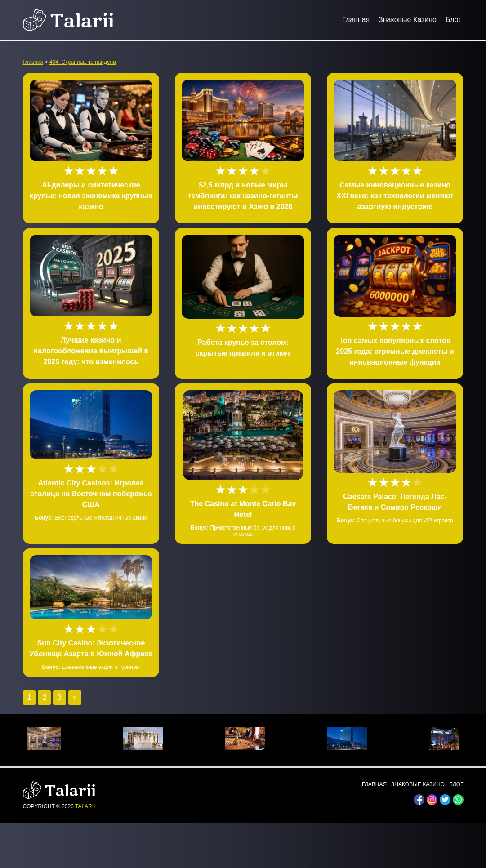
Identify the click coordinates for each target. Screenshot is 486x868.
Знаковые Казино (408, 20)
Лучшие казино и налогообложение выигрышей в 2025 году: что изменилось (91, 351)
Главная (356, 20)
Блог (453, 20)
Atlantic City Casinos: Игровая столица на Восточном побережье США (91, 494)
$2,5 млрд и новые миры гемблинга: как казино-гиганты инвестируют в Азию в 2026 (243, 196)
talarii (85, 806)
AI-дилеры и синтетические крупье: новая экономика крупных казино (91, 196)
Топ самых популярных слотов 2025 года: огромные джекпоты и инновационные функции (395, 351)
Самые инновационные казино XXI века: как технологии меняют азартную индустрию (395, 196)
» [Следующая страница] (75, 697)
